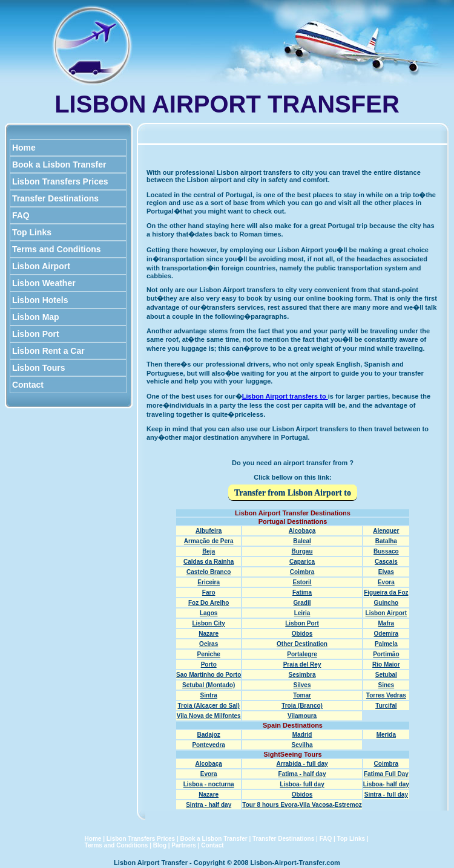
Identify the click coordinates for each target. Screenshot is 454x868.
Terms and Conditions (57, 249)
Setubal (386, 675)
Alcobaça (302, 531)
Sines (387, 685)
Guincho (387, 603)
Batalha (386, 541)
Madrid (302, 735)
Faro (209, 592)
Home (24, 148)
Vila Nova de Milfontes (209, 716)
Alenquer (386, 531)
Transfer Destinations (55, 198)
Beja (209, 551)
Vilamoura (302, 716)
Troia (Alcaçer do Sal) (209, 706)
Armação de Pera (209, 541)
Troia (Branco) (302, 706)
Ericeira (209, 582)
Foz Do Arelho (209, 603)
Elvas (386, 572)
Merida (386, 735)
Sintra (209, 695)
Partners (184, 845)
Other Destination (302, 644)
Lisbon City (208, 623)
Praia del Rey (302, 664)
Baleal (302, 541)
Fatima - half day (302, 774)
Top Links (32, 232)
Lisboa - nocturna (209, 784)
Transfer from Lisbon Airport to (293, 493)
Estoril (302, 582)
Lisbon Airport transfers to (285, 396)
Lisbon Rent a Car (48, 351)
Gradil (302, 603)
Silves (302, 685)
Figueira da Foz (386, 592)
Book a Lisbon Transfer (59, 165)
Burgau (302, 551)
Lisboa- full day (302, 784)
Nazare (209, 634)
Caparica (302, 562)
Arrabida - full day (302, 764)
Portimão (386, 654)
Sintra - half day (209, 805)
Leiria (302, 613)
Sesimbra (302, 675)
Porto (209, 664)
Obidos (302, 634)
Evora (386, 582)
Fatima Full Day (386, 774)
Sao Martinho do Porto (209, 675)
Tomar (302, 695)
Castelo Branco (209, 572)
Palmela (386, 644)
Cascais (386, 562)
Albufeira (209, 531)
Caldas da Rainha (209, 562)
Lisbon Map (36, 317)
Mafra (387, 623)
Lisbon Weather (44, 283)
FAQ (21, 215)
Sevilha (302, 745)
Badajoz (209, 735)
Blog (160, 845)
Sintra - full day (386, 795)
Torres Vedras (386, 695)
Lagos (209, 613)
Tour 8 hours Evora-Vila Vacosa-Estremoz (302, 805)
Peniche (209, 654)
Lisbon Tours (38, 368)
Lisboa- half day (386, 784)
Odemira (387, 634)
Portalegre (302, 654)
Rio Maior (386, 664)
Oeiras (209, 644)
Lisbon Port (36, 334)
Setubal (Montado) (209, 685)
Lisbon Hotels (40, 300)
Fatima (302, 592)
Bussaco (386, 551)
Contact (28, 385)
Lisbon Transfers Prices (60, 181)
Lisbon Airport (41, 266)
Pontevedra (208, 745)
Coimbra (302, 572)
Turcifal (386, 706)
